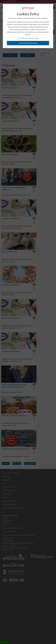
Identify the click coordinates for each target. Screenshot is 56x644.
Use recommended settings (28, 43)
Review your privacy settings (28, 38)
